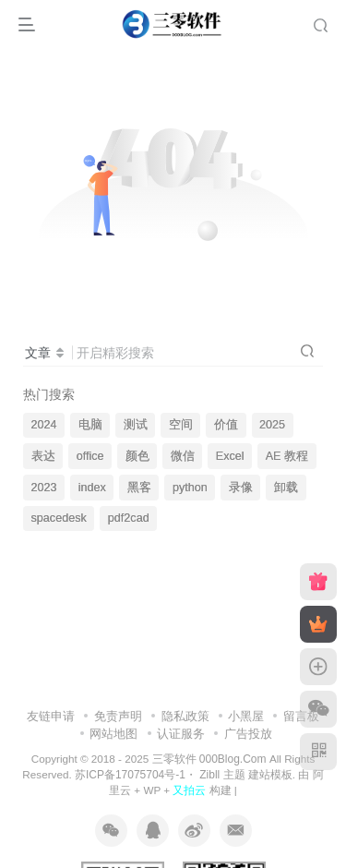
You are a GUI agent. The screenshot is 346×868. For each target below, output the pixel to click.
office (90, 456)
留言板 (301, 716)
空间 (181, 425)
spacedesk (59, 518)
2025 (272, 425)
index (92, 488)
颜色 (137, 456)
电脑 (90, 425)
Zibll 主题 (221, 775)
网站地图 (113, 734)
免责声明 (118, 716)
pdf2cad (129, 518)
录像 (241, 488)
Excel (230, 456)
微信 (183, 456)
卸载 (286, 488)
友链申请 (51, 716)
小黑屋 (246, 716)
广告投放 (248, 734)
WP (152, 790)
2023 (44, 488)
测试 (136, 425)
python (190, 488)
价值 (226, 425)
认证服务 (181, 734)
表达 (43, 456)
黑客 (139, 488)
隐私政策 (185, 716)
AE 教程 (287, 456)
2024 (44, 425)
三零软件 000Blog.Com (211, 759)
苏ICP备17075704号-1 (130, 775)
